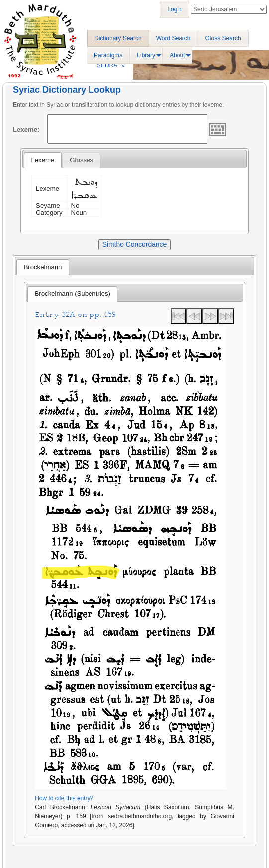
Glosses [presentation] (82, 160)
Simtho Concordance (134, 244)
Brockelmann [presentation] (43, 267)
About (177, 55)
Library (146, 55)
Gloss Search (223, 38)
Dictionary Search (118, 38)
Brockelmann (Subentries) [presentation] (73, 294)
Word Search (174, 38)
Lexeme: (26, 129)
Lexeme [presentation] (43, 160)
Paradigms (108, 55)
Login (174, 9)
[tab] (43, 160)
